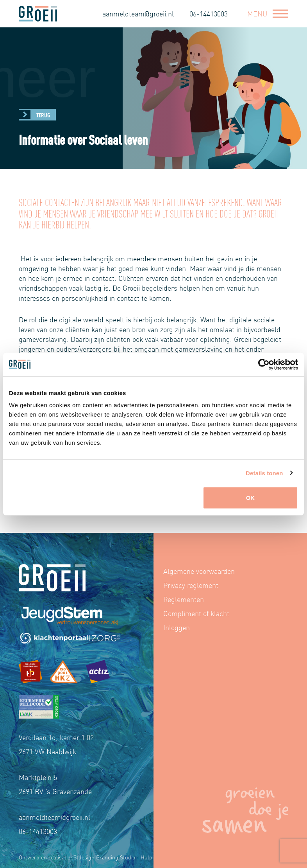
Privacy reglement (191, 585)
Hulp (146, 857)
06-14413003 (209, 13)
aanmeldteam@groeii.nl (138, 13)
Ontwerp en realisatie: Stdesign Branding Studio (77, 857)
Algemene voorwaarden (199, 571)
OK (251, 498)
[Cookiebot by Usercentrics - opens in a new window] (264, 364)
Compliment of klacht (196, 613)
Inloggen (177, 627)
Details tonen (264, 473)
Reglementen (184, 599)
